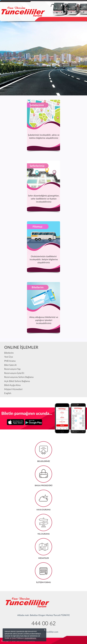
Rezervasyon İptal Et (14, 373)
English (8, 393)
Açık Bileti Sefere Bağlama (17, 381)
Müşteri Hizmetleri (13, 389)
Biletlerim (9, 353)
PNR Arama (10, 361)
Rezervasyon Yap (12, 369)
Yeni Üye (9, 357)
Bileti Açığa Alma (12, 385)
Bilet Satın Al (10, 365)
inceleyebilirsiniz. (31, 638)
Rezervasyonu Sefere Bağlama (19, 377)
